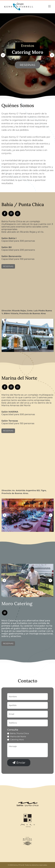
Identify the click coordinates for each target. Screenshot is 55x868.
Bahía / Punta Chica (19, 745)
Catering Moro (17, 751)
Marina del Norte (18, 748)
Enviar (19, 775)
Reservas (27, 66)
